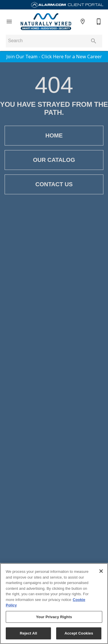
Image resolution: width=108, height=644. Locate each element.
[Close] (101, 571)
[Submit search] (94, 41)
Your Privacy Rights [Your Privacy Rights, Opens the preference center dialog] (54, 617)
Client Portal (67, 5)
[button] (9, 22)
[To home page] (46, 22)
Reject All (29, 633)
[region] (54, 604)
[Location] (83, 22)
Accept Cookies (79, 633)
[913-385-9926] (99, 22)
